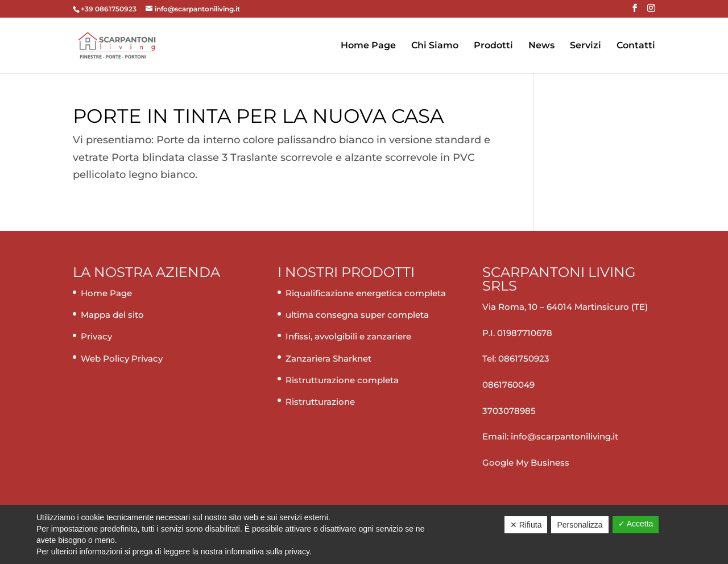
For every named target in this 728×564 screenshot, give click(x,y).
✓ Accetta (636, 524)
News (541, 46)
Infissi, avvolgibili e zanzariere (348, 336)
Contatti (636, 46)
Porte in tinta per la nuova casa (258, 116)
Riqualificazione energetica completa (366, 293)
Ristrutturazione (320, 402)
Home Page (368, 46)
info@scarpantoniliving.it (563, 436)
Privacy (96, 336)
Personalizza (580, 525)
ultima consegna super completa (357, 315)
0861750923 (524, 358)
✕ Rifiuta (526, 525)
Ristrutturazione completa (342, 380)
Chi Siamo (435, 46)
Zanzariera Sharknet (328, 358)
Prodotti (493, 46)
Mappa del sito (112, 315)
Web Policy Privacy (122, 358)
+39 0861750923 (109, 9)
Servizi (586, 46)
